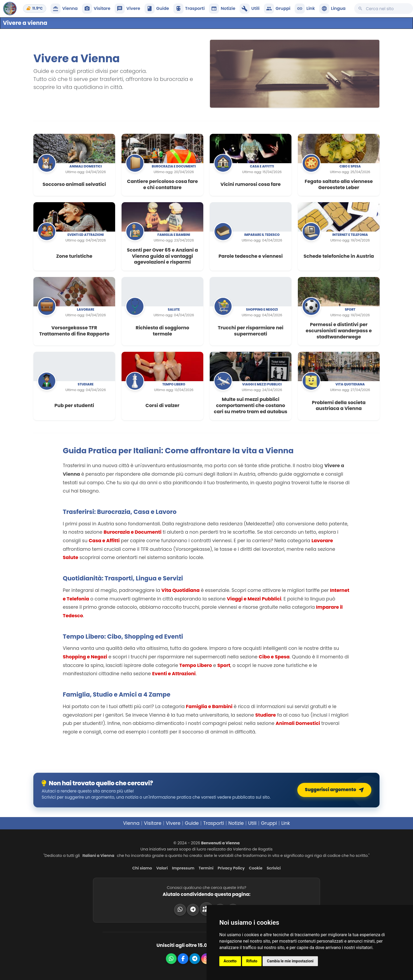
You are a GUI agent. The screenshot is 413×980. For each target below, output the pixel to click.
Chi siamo (142, 868)
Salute (174, 309)
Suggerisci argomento (335, 790)
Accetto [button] (230, 961)
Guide (192, 823)
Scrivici (274, 868)
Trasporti (214, 823)
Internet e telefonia (350, 235)
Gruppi (269, 823)
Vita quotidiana (350, 384)
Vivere (173, 823)
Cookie (256, 868)
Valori (162, 868)
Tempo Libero (196, 665)
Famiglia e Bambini (209, 706)
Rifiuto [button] (252, 961)
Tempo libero (174, 384)
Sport (350, 309)
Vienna (131, 823)
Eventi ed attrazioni (85, 235)
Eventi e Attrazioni (174, 674)
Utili (252, 823)
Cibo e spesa (350, 166)
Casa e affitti (262, 166)
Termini (206, 868)
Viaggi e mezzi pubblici (262, 384)
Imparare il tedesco (262, 235)
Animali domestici (86, 166)
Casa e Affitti (104, 541)
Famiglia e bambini (174, 235)
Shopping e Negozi (85, 657)
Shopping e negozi (262, 309)
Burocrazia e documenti (174, 166)
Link (286, 823)
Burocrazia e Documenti (133, 532)
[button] (332, 9)
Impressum (183, 868)
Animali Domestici (298, 723)
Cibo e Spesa (274, 657)
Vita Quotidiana (180, 590)
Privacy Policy (231, 868)
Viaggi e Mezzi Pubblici (254, 599)
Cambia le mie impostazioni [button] (290, 961)
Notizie (236, 823)
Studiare (86, 384)
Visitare (153, 823)
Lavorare (86, 309)
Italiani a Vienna (98, 856)
